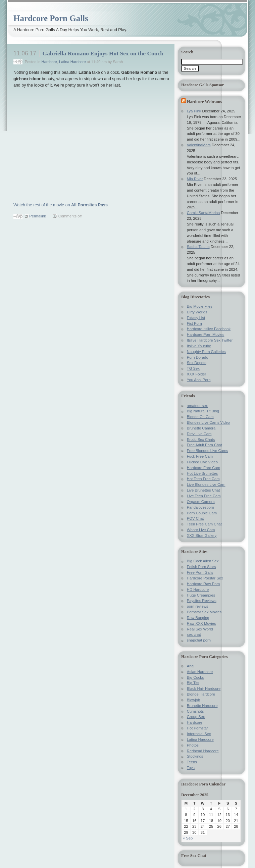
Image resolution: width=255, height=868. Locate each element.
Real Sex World (200, 629)
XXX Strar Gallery (202, 535)
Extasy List (196, 318)
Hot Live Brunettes (202, 473)
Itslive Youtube (199, 346)
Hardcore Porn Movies (206, 335)
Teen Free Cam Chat (204, 524)
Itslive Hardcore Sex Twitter (210, 340)
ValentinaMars (199, 145)
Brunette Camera (201, 428)
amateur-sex (197, 406)
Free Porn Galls (200, 572)
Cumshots (195, 711)
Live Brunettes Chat (203, 490)
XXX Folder (196, 374)
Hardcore (49, 62)
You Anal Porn (199, 380)
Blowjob (193, 700)
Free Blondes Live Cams (208, 451)
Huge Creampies (201, 595)
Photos (193, 745)
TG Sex (193, 368)
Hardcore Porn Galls (51, 18)
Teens (192, 762)
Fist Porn (194, 323)
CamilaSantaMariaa (203, 213)
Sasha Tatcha (198, 247)
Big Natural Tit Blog (203, 411)
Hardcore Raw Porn (203, 584)
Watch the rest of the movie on (61, 205)
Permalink (38, 216)
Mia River (195, 179)
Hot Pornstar (197, 728)
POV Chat (195, 518)
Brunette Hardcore (202, 706)
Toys (191, 768)
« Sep (188, 838)
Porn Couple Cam (202, 513)
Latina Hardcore (72, 62)
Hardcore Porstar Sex (205, 578)
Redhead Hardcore (203, 751)
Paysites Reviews (202, 601)
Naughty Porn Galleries (206, 352)
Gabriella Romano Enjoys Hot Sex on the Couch (103, 53)
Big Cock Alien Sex (203, 561)
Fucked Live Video (202, 462)
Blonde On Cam (200, 417)
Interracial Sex (199, 734)
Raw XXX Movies (201, 623)
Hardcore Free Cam (203, 468)
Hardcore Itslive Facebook (209, 329)
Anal (191, 666)
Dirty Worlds (197, 312)
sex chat (194, 634)
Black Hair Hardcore (204, 688)
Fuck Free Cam (200, 456)
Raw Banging (198, 618)
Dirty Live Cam (199, 434)
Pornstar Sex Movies (204, 612)
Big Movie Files (200, 306)
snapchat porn (199, 640)
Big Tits (193, 683)
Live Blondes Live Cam (206, 484)
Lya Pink (194, 111)
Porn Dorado (198, 357)
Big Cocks (195, 677)
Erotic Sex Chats (201, 440)
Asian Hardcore (200, 672)
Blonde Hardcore (201, 694)
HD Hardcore (198, 590)
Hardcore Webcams (204, 102)
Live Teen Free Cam (204, 496)
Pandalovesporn (200, 507)
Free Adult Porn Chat (205, 445)
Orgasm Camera (201, 502)
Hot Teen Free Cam (203, 479)
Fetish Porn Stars (201, 567)
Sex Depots (197, 363)
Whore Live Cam (201, 530)
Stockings (195, 756)
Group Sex (196, 717)
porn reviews (198, 606)
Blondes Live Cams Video (208, 422)
